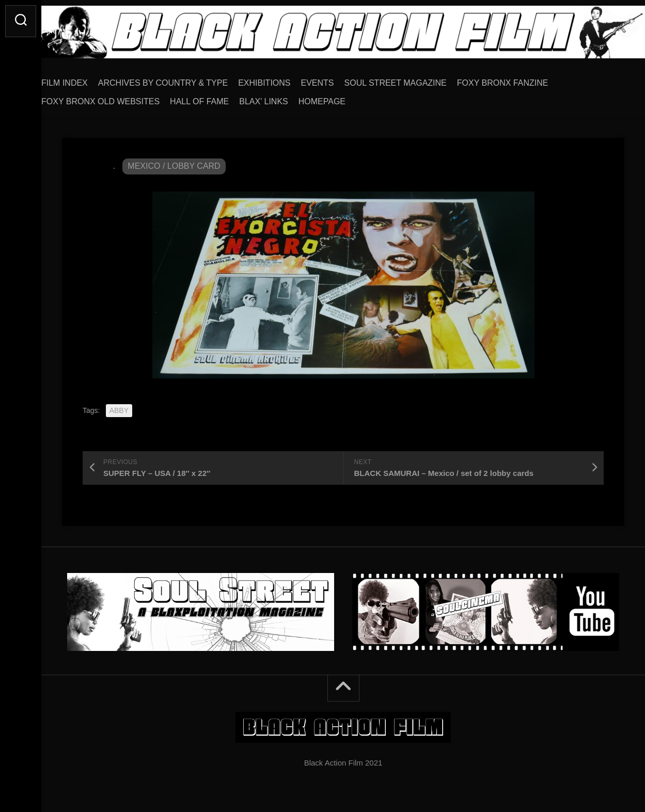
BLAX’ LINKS (284, 98)
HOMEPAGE (343, 98)
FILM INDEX (85, 79)
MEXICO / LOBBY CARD (174, 162)
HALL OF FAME (220, 98)
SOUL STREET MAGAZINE (416, 79)
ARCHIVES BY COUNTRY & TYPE (184, 79)
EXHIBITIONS (285, 79)
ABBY (119, 407)
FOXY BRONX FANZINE (523, 79)
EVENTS (338, 79)
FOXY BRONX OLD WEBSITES (121, 98)
